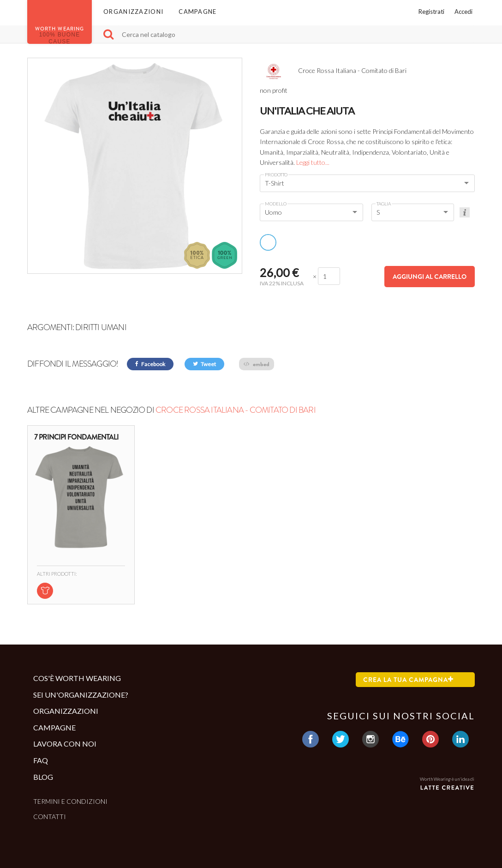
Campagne (197, 12)
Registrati (431, 12)
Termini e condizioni (70, 801)
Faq (41, 760)
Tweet (204, 364)
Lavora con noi (65, 744)
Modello (276, 204)
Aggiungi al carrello (430, 277)
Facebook (150, 364)
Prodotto (276, 175)
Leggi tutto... (313, 162)
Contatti (50, 817)
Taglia (384, 204)
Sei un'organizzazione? (81, 695)
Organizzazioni (133, 12)
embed (257, 364)
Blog (43, 777)
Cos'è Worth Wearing (77, 678)
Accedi (463, 12)
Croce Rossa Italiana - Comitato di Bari (236, 410)
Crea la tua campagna (408, 680)
